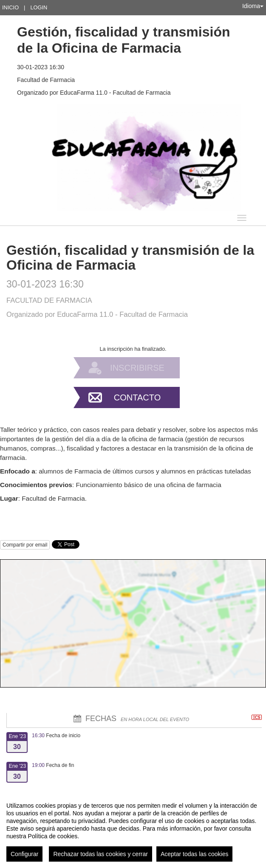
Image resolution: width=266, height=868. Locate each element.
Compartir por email (25, 545)
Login (39, 7)
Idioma (253, 6)
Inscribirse (137, 368)
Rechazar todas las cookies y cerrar (100, 854)
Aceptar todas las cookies (195, 854)
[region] (133, 829)
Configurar (24, 854)
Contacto (137, 397)
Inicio (10, 7)
